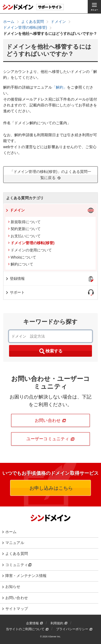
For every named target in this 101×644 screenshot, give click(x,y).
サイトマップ (17, 609)
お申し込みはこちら (50, 488)
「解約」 (60, 87)
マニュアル (15, 543)
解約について (21, 264)
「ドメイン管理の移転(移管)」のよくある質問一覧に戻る (51, 175)
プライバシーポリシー (74, 629)
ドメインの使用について (30, 250)
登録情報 (15, 279)
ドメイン (15, 210)
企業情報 (35, 623)
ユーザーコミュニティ (50, 439)
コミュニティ (18, 565)
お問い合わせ (50, 421)
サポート (15, 292)
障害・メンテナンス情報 (26, 576)
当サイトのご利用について (27, 629)
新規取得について (24, 222)
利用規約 (59, 623)
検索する (50, 351)
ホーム (11, 532)
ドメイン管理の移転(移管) (31, 243)
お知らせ (13, 587)
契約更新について (24, 229)
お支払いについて (24, 236)
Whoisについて (22, 257)
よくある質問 (17, 554)
